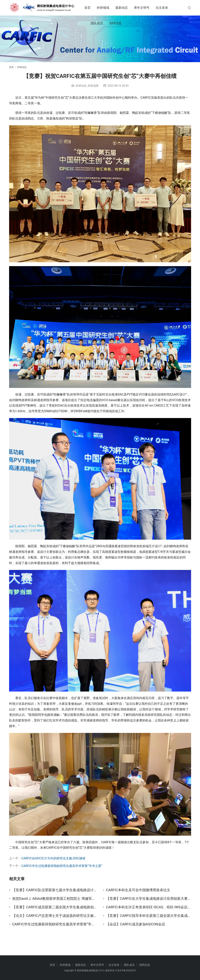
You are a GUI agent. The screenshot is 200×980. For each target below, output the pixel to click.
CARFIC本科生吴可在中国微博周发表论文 (138, 890)
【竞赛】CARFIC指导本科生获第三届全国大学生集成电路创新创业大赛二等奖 (149, 916)
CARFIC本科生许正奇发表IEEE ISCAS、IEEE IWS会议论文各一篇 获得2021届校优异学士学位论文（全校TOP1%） (149, 907)
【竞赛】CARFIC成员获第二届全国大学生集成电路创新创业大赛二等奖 (55, 907)
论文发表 (166, 8)
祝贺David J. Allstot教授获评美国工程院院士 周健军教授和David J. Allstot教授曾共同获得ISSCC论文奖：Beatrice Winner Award (55, 899)
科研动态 (81, 86)
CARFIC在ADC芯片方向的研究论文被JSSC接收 (54, 858)
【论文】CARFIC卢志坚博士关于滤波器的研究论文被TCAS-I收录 (55, 916)
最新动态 (126, 8)
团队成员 (101, 23)
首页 (92, 8)
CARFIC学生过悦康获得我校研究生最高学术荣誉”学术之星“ (62, 866)
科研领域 (107, 8)
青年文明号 (146, 8)
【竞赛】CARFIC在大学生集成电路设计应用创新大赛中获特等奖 (149, 899)
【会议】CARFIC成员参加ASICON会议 (136, 924)
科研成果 (93, 86)
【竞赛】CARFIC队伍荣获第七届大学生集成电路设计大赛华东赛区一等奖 (55, 890)
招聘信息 (119, 23)
